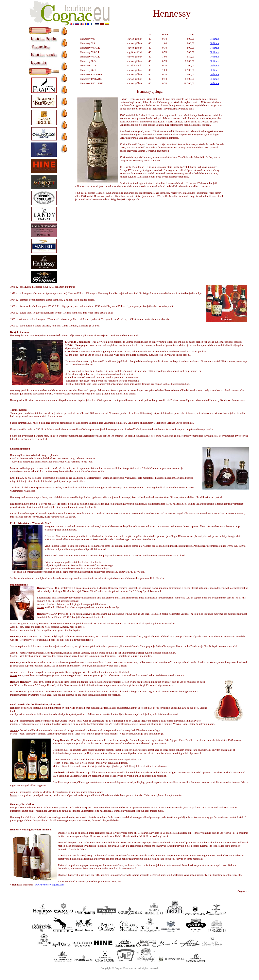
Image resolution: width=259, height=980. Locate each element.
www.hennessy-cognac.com (50, 885)
